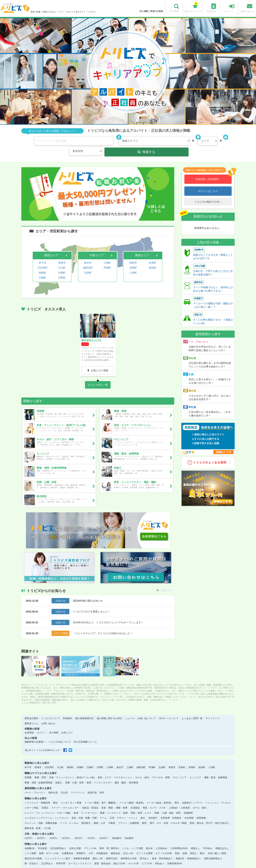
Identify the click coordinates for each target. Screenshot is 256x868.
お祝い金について (147, 710)
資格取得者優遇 (82, 850)
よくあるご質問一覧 (192, 710)
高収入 (194, 845)
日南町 (42, 264)
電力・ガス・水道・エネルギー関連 (168, 815)
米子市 (42, 251)
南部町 (42, 260)
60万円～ (79, 830)
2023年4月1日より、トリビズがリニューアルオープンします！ (108, 614)
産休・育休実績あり (162, 850)
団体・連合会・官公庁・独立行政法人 (209, 815)
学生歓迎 (42, 840)
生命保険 (189, 810)
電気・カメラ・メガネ (154, 800)
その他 (47, 820)
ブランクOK (90, 840)
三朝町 (107, 251)
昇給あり (160, 856)
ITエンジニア (180, 769)
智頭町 (153, 255)
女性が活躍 (75, 840)
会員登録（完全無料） (208, 168)
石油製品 (135, 800)
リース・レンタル (69, 815)
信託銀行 (153, 810)
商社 (177, 795)
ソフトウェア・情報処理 (37, 795)
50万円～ (67, 830)
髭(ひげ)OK (119, 856)
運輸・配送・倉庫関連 (216, 769)
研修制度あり (194, 850)
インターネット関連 (71, 795)
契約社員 (53, 785)
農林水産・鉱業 (33, 820)
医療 (157, 805)
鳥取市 (133, 251)
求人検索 (54, 725)
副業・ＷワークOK (49, 845)
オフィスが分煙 (164, 845)
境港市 (62, 251)
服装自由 (115, 845)
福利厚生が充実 (129, 850)
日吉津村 (42, 255)
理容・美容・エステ (141, 805)
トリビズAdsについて (60, 734)
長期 (177, 845)
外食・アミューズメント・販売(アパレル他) (72, 769)
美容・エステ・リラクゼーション (115, 769)
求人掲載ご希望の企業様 (151, 11)
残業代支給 (112, 850)
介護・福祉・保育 (171, 805)
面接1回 (180, 850)
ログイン (41, 725)
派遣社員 (92, 785)
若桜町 (133, 255)
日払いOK (128, 845)
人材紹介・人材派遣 (179, 800)
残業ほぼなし (222, 840)
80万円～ (104, 830)
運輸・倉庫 (122, 800)
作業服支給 (102, 845)
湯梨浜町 (88, 255)
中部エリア (97, 244)
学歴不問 (61, 856)
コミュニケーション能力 (58, 850)
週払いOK (98, 850)
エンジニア (195, 769)
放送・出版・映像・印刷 (84, 810)
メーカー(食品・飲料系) (159, 795)
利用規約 (68, 710)
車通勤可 (81, 845)
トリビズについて (51, 710)
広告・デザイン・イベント (124, 810)
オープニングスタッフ (80, 856)
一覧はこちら (166, 582)
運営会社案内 (31, 710)
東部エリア (142, 244)
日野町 (62, 264)
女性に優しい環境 (217, 845)
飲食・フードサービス (85, 805)
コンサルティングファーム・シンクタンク (46, 810)
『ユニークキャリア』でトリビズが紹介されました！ (103, 625)
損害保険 (201, 810)
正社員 (64, 785)
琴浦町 (107, 255)
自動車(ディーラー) (192, 795)
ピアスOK (147, 856)
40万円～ (54, 830)
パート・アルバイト (35, 785)
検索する (217, 141)
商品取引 (86, 815)
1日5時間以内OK (179, 840)
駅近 (202, 845)
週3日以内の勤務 (33, 850)
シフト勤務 (30, 845)
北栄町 (88, 260)
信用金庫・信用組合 (171, 810)
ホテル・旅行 (200, 800)
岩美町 (153, 251)
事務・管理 (40, 769)
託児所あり (47, 856)
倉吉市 (88, 251)
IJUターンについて (169, 710)
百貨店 (45, 800)
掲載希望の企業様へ (35, 734)
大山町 (62, 255)
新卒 (102, 785)
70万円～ (92, 830)
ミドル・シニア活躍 (132, 840)
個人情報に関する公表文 (109, 710)
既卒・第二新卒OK (109, 840)
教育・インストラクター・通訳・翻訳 (106, 775)
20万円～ (29, 830)
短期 (185, 845)
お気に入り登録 (100, 359)
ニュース (130, 710)
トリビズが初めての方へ (208, 191)
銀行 (143, 810)
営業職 (28, 769)
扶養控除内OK (175, 856)
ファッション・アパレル (218, 795)
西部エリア (51, 244)
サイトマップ (212, 710)
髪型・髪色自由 (102, 856)
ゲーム (103, 810)
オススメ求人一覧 (98, 377)
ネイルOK (134, 856)
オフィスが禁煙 (144, 845)
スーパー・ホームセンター (65, 800)
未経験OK (30, 840)
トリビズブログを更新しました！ (92, 604)
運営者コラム (31, 715)
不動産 (112, 815)
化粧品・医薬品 (90, 800)
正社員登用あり (58, 840)
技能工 (59, 775)
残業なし (196, 840)
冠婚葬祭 (188, 805)
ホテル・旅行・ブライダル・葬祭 (153, 769)
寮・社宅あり (31, 856)
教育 (144, 815)
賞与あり (144, 850)
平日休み (208, 840)
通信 (55, 795)
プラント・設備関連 (129, 815)
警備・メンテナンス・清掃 (114, 805)
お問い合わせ (48, 715)
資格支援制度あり (213, 850)
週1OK (149, 840)
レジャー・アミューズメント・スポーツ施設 (48, 805)
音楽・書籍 (107, 800)
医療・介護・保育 (74, 775)
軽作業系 (134, 775)
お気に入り (67, 725)
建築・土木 (99, 815)
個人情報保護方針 (84, 710)
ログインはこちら (208, 180)
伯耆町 (62, 260)
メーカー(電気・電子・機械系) (100, 795)
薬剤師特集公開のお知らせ (88, 593)
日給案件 (129, 830)
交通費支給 (67, 845)
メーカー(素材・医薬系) (131, 795)
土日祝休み (162, 840)
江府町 (42, 268)
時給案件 (117, 830)
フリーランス (78, 785)
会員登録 (29, 725)
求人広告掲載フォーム (85, 734)
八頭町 (133, 260)
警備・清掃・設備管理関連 (38, 775)
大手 (91, 845)
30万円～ (42, 830)
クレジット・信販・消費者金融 (41, 815)
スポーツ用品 (31, 800)
